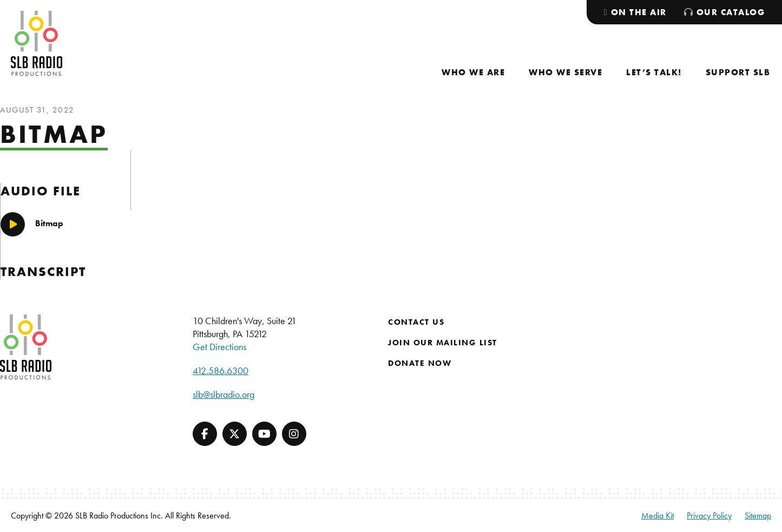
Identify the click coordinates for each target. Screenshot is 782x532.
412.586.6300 (221, 370)
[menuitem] (473, 72)
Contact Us (416, 322)
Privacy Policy (709, 515)
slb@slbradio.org (224, 394)
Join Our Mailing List (443, 343)
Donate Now (420, 363)
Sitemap (758, 515)
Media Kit (658, 515)
